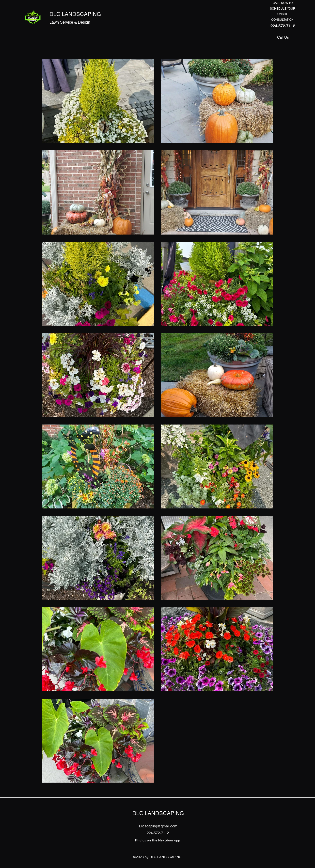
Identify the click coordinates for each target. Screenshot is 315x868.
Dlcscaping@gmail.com (158, 826)
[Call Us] (283, 38)
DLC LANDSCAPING (75, 14)
